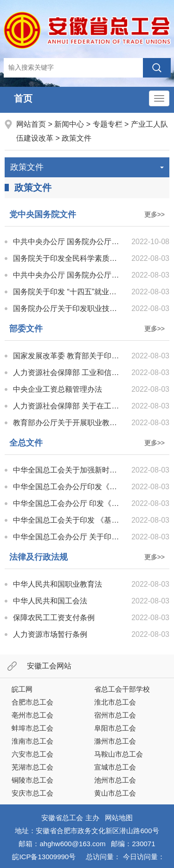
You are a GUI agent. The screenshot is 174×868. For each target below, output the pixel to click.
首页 (23, 98)
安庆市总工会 (32, 793)
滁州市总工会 (115, 741)
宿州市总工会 (115, 715)
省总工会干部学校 (122, 689)
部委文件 (26, 329)
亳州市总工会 (32, 715)
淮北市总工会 (115, 702)
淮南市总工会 (32, 741)
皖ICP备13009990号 (44, 857)
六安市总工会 (32, 754)
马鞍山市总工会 (119, 754)
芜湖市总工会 (32, 767)
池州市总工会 (115, 780)
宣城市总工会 (115, 767)
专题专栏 (108, 124)
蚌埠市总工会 (32, 728)
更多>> (155, 214)
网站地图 (119, 818)
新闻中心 (69, 124)
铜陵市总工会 (32, 780)
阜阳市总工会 (115, 728)
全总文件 (26, 443)
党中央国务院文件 (43, 214)
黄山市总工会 (115, 793)
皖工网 (22, 689)
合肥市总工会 (32, 702)
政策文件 (77, 138)
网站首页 (32, 124)
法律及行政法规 (39, 557)
